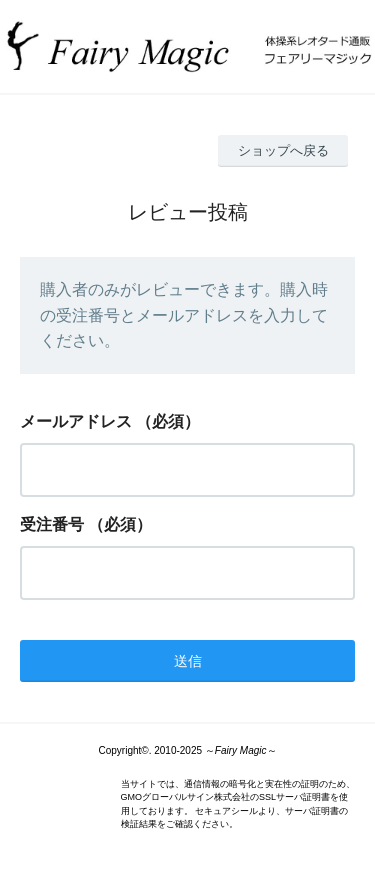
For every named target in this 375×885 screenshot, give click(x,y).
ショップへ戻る (283, 150)
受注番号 (52, 524)
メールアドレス (76, 421)
